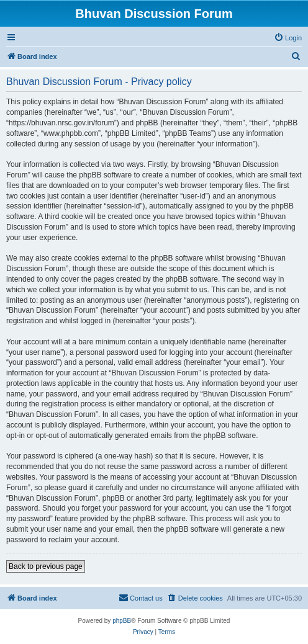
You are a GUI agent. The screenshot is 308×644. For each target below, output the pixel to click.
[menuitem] (288, 38)
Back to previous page (46, 566)
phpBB (122, 621)
